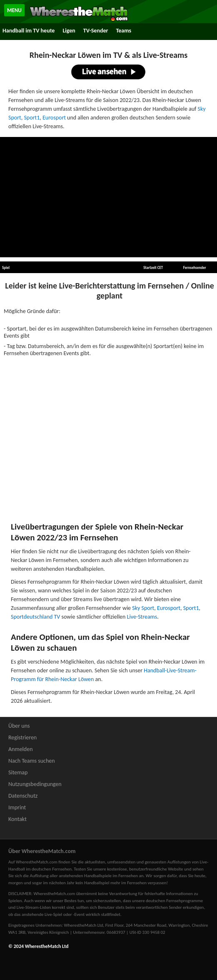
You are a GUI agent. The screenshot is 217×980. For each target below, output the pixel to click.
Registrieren (22, 737)
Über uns (19, 726)
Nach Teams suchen (32, 761)
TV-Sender (96, 31)
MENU (14, 10)
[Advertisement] (109, 197)
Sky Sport (143, 608)
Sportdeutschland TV (35, 617)
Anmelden (21, 749)
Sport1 (32, 118)
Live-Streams (142, 617)
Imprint (17, 807)
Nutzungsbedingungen (35, 784)
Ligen (69, 31)
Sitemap (18, 772)
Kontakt (17, 819)
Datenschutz (23, 796)
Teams (123, 31)
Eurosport (54, 118)
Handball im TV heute (29, 31)
